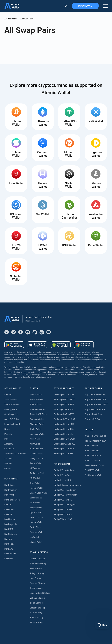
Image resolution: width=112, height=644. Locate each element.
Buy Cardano (10, 554)
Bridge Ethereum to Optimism (67, 485)
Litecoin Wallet (37, 454)
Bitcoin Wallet (36, 395)
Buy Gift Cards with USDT (96, 404)
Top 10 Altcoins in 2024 (95, 441)
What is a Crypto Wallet (95, 436)
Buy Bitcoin (9, 485)
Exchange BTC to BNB (64, 424)
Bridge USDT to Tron (63, 515)
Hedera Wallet (36, 488)
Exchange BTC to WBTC (65, 439)
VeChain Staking (37, 598)
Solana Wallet (36, 404)
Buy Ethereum (11, 490)
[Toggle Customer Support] (102, 625)
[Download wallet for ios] (37, 345)
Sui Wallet (34, 537)
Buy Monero (10, 510)
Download (85, 6)
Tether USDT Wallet (39, 414)
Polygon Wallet (37, 459)
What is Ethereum (93, 455)
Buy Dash (9, 559)
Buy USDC (9, 529)
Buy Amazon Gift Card (95, 409)
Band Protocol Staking (40, 593)
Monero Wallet (36, 400)
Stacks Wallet (36, 542)
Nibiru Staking (36, 623)
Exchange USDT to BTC (64, 400)
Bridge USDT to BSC (63, 500)
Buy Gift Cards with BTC (96, 395)
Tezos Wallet (36, 463)
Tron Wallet (35, 483)
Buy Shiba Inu (10, 534)
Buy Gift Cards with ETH (96, 400)
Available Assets (37, 559)
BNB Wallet (35, 478)
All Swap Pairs (27, 19)
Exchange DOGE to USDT (65, 444)
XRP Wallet (35, 444)
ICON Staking (36, 613)
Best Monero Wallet (94, 475)
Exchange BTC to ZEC (64, 454)
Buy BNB (8, 515)
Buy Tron (8, 539)
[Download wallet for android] (14, 345)
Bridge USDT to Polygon (65, 505)
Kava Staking (36, 568)
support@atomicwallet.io (38, 317)
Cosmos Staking (37, 583)
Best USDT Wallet (93, 470)
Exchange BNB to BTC (64, 414)
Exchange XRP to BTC (64, 409)
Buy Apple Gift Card (94, 414)
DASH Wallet (36, 527)
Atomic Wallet (11, 19)
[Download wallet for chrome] (84, 345)
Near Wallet (35, 439)
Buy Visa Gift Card (93, 419)
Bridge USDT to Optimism (65, 495)
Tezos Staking (36, 588)
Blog (6, 439)
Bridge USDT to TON (63, 510)
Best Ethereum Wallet (94, 465)
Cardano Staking (37, 608)
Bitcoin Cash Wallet (39, 493)
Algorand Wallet (37, 424)
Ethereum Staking (38, 563)
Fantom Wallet (36, 449)
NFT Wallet (35, 468)
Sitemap (8, 463)
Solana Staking (37, 618)
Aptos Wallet (36, 512)
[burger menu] (105, 6)
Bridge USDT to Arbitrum (65, 490)
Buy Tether (9, 495)
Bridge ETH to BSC (62, 480)
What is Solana (92, 446)
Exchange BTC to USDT (64, 419)
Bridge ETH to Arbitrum (64, 470)
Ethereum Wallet (37, 409)
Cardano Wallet (37, 419)
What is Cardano (92, 460)
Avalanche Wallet (38, 473)
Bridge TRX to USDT (63, 519)
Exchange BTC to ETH (64, 395)
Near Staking (36, 578)
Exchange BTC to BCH (64, 449)
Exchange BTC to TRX (64, 429)
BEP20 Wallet (36, 508)
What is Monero (92, 451)
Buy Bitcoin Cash (12, 500)
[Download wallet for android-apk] (61, 345)
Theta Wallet (36, 429)
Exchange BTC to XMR (64, 404)
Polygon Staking (37, 573)
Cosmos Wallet (37, 532)
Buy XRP (8, 505)
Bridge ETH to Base (63, 475)
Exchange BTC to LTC (64, 434)
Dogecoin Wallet (37, 434)
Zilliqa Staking (36, 603)
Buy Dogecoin (11, 524)
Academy (9, 444)
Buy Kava (9, 549)
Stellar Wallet (36, 498)
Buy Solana (9, 544)
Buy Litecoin (10, 519)
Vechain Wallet (37, 517)
